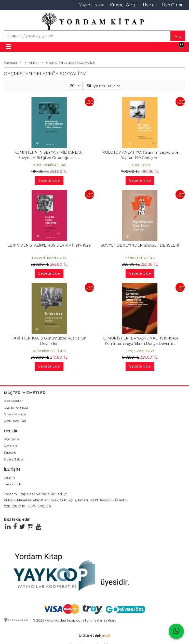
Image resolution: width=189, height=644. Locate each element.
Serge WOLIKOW (140, 351)
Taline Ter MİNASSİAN (49, 165)
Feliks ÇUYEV (140, 165)
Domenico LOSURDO (49, 351)
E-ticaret (86, 635)
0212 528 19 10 (15, 506)
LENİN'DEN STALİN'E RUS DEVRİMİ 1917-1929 (49, 245)
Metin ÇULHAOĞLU (140, 258)
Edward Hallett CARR (49, 258)
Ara (178, 37)
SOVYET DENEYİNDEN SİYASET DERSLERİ (140, 245)
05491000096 (39, 506)
